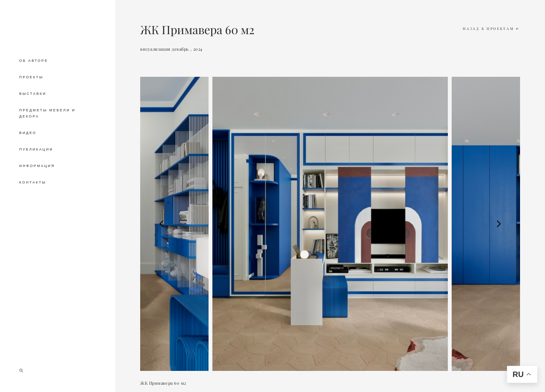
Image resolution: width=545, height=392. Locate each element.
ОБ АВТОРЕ (34, 61)
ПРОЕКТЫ (31, 77)
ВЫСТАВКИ (33, 94)
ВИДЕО (28, 133)
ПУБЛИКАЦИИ (36, 149)
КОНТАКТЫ (33, 182)
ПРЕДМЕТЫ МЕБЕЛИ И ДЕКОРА (47, 113)
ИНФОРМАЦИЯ (37, 166)
